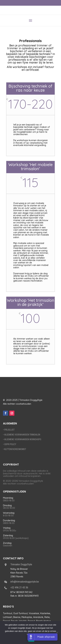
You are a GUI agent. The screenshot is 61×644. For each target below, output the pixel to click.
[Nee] (57, 632)
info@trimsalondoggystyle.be (25, 582)
